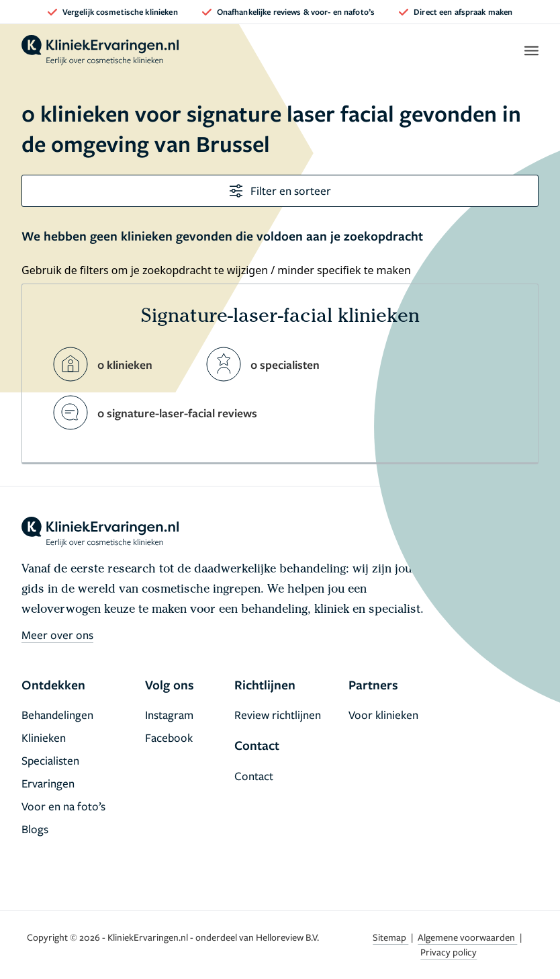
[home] (100, 50)
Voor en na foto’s (63, 806)
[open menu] (531, 50)
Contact (254, 776)
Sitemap (390, 937)
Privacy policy (449, 952)
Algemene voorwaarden (467, 937)
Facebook (169, 737)
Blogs (35, 829)
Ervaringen (48, 783)
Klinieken (44, 737)
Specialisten (50, 760)
